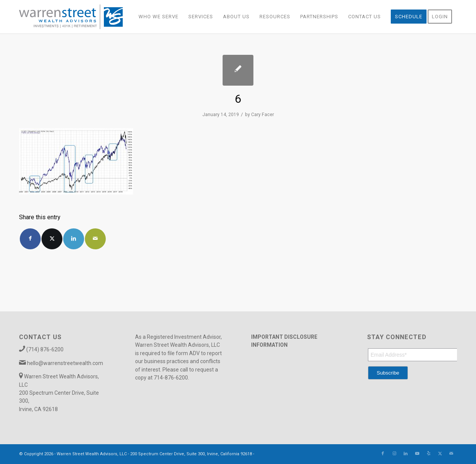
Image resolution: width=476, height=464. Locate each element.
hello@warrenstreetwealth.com (65, 363)
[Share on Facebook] (30, 239)
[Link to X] (440, 454)
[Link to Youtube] (417, 454)
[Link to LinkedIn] (406, 454)
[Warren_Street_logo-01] (71, 17)
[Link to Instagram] (394, 454)
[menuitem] (158, 17)
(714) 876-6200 (45, 349)
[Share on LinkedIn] (74, 239)
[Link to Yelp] (428, 454)
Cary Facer (263, 115)
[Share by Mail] (95, 239)
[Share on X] (52, 239)
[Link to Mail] (451, 454)
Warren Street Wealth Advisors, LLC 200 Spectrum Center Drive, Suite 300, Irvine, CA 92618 (59, 393)
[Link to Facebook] (383, 454)
